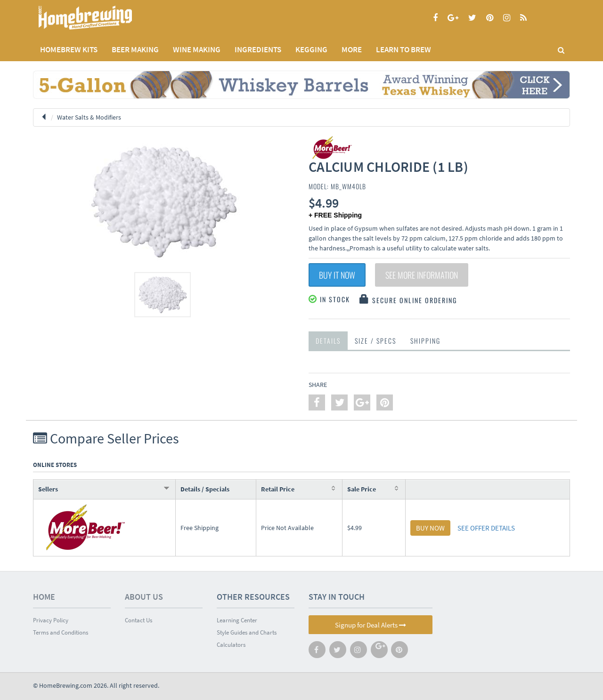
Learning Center (237, 620)
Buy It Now (337, 275)
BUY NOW (430, 528)
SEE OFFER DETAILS (486, 528)
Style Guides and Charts (247, 632)
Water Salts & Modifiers (89, 117)
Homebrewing (99, 18)
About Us (144, 597)
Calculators (231, 645)
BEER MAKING (135, 49)
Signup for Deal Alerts (371, 625)
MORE (352, 49)
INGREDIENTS (258, 49)
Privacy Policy (51, 620)
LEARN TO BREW (403, 49)
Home (44, 597)
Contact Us (139, 620)
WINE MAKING (197, 49)
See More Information (422, 275)
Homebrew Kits (69, 49)
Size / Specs (375, 341)
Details (328, 341)
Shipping (425, 341)
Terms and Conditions (61, 632)
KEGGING (311, 49)
